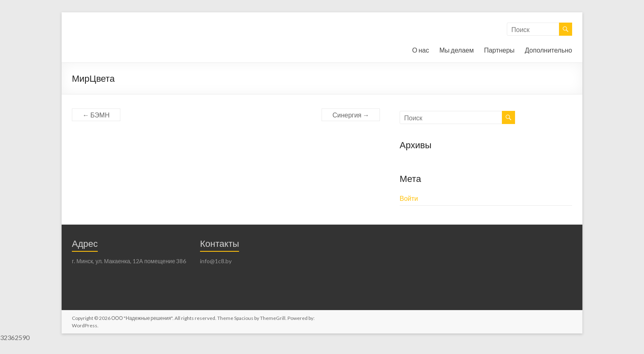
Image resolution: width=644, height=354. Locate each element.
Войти (409, 198)
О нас (421, 50)
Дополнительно (549, 50)
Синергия (351, 115)
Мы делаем (457, 50)
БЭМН (96, 115)
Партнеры (499, 50)
